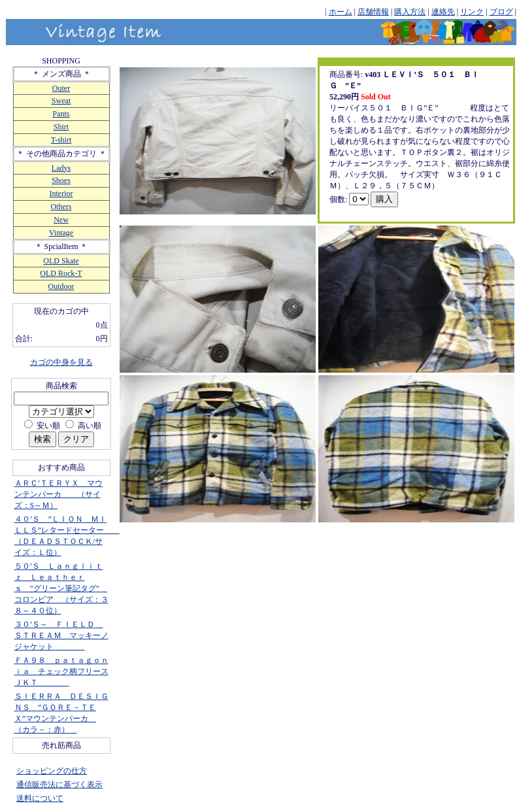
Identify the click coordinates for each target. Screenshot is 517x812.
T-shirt (61, 140)
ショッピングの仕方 (52, 771)
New (61, 220)
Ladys (61, 168)
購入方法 (410, 12)
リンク (472, 12)
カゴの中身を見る (61, 362)
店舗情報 (373, 12)
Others (61, 207)
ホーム (341, 12)
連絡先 (443, 12)
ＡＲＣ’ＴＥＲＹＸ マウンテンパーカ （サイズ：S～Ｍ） (59, 494)
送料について (40, 798)
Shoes (61, 180)
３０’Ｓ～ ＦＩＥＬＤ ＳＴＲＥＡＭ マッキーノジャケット (61, 635)
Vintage (61, 233)
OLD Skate (61, 261)
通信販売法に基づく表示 (59, 785)
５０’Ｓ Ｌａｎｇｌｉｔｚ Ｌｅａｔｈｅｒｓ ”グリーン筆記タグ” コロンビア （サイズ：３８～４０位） (61, 588)
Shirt (61, 127)
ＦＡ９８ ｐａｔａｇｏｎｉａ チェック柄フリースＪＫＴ (61, 671)
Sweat (61, 101)
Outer (61, 88)
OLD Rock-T (61, 273)
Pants (61, 114)
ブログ (501, 12)
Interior (61, 194)
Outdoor (61, 286)
